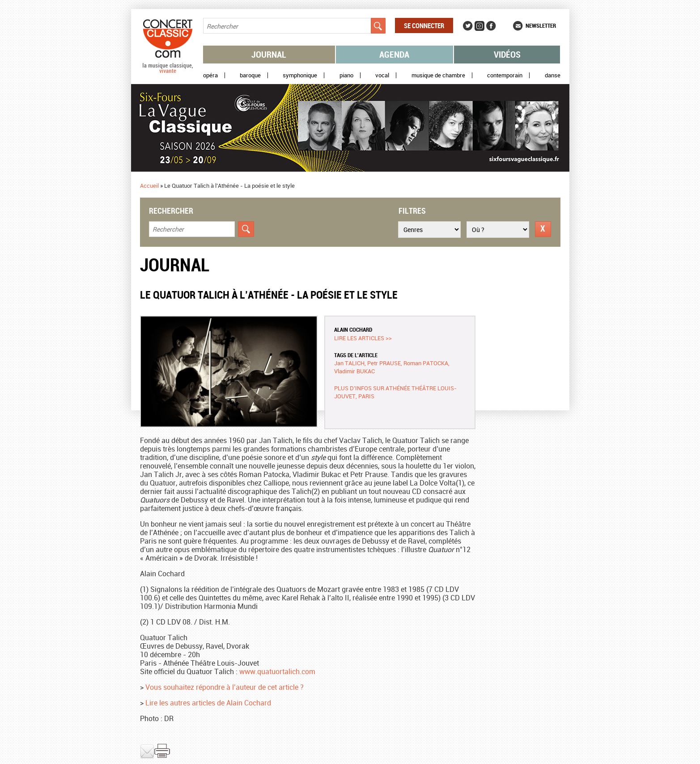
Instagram (479, 26)
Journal (269, 54)
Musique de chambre (438, 75)
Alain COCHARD (353, 329)
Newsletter (541, 25)
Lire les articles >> (363, 338)
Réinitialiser (543, 229)
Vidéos (507, 54)
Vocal (382, 75)
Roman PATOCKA (426, 363)
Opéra (210, 75)
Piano (346, 75)
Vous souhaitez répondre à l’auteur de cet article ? (225, 687)
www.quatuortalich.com (277, 671)
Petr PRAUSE (384, 363)
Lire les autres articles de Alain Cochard (208, 703)
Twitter (468, 26)
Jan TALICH (349, 363)
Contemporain (505, 75)
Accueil (149, 186)
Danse (553, 75)
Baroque (250, 75)
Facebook (491, 26)
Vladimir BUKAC (354, 371)
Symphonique (300, 75)
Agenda (394, 54)
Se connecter (424, 25)
